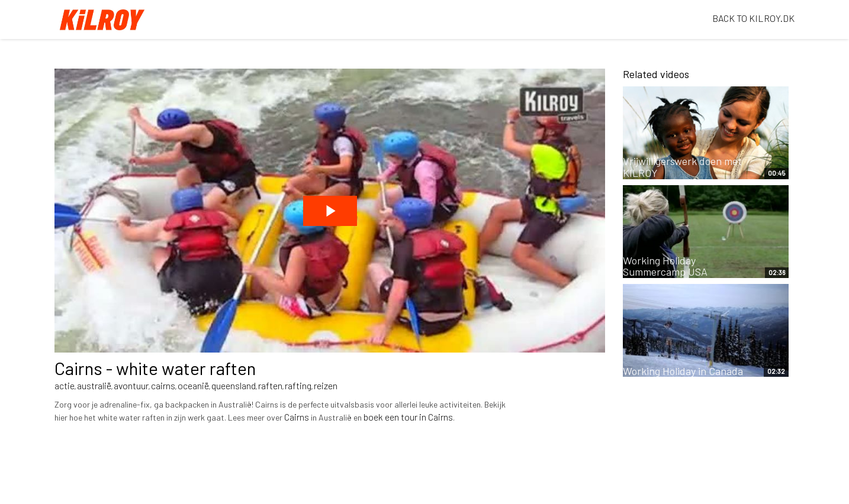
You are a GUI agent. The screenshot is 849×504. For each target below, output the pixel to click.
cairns (163, 385)
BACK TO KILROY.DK (753, 18)
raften (270, 385)
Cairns (297, 417)
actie (65, 385)
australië (94, 385)
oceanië (193, 385)
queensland (234, 385)
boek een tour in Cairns (408, 417)
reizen (326, 385)
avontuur (131, 385)
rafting (298, 385)
